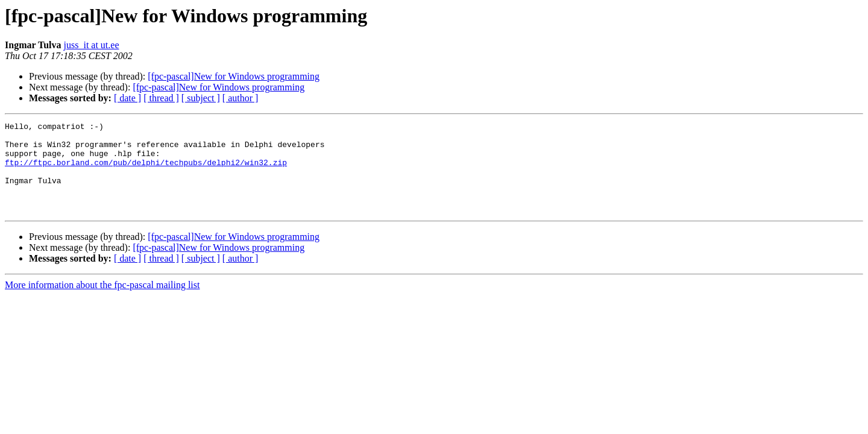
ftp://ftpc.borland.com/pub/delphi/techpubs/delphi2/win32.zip (146, 171)
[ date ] (127, 98)
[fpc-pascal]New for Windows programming (234, 76)
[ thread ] (161, 98)
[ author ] (241, 98)
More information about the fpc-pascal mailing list (102, 303)
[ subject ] (201, 98)
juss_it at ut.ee (92, 45)
